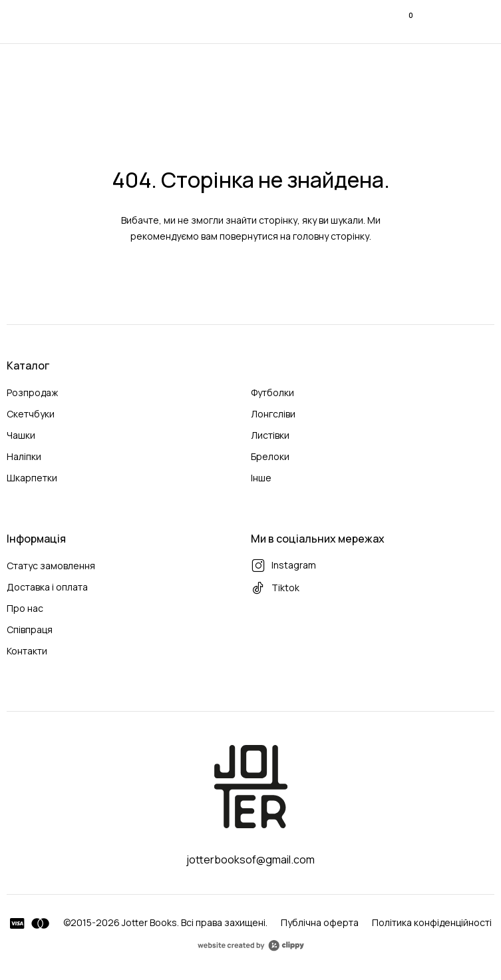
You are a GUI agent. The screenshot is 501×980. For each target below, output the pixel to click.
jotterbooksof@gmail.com (250, 859)
